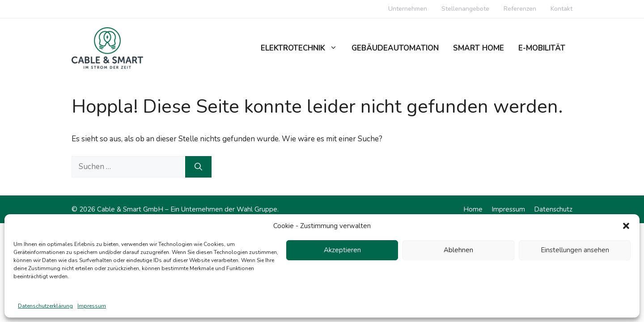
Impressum (92, 306)
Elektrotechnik (303, 48)
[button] (626, 226)
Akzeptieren (342, 250)
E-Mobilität (542, 48)
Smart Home (479, 48)
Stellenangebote (465, 9)
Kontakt (561, 9)
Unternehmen (408, 9)
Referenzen (520, 9)
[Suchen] (198, 167)
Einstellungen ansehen (575, 250)
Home (473, 209)
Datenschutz (553, 209)
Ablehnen (458, 250)
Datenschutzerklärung (45, 306)
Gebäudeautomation (395, 48)
